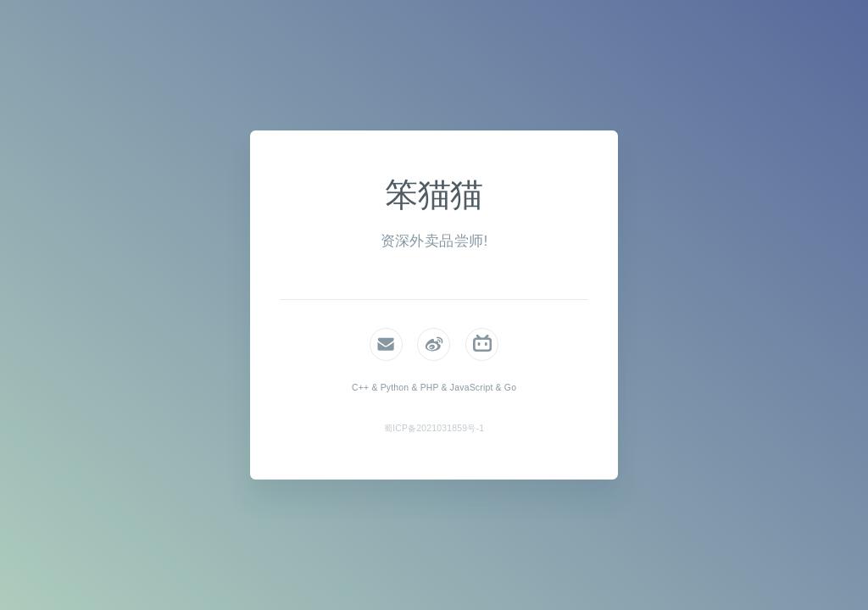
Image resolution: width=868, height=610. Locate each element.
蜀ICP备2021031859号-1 (434, 428)
